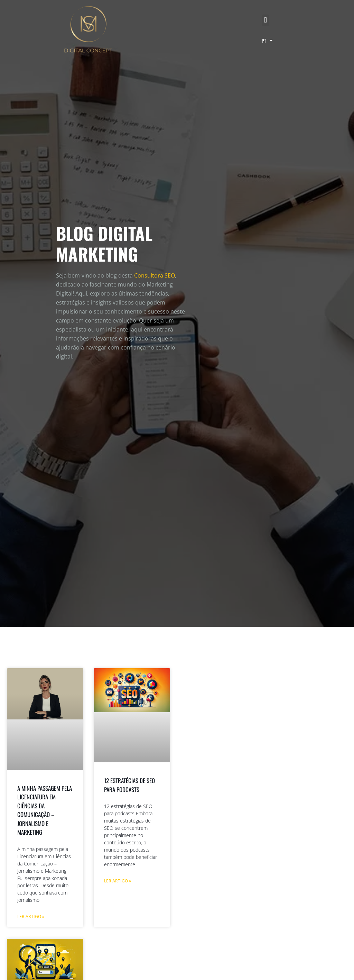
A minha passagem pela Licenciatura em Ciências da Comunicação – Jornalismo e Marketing (45, 810)
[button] (265, 20)
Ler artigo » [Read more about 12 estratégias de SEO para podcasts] (118, 881)
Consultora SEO (155, 275)
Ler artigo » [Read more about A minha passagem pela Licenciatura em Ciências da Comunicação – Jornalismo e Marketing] (31, 917)
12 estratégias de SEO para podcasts (129, 785)
